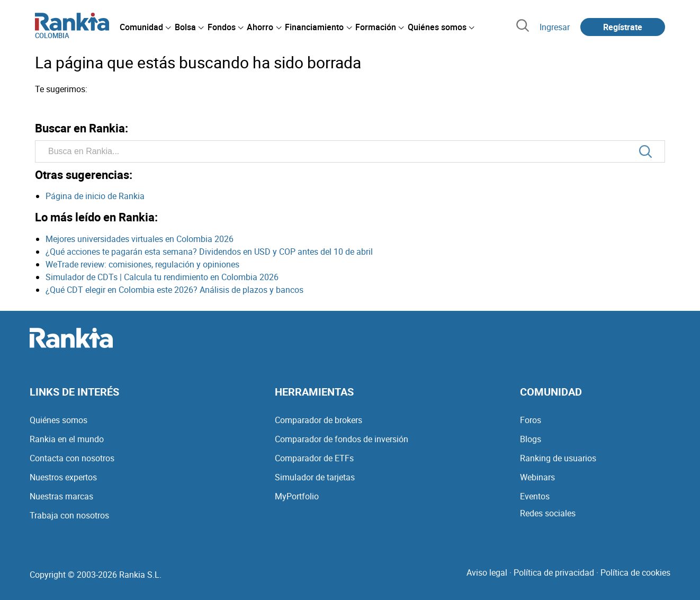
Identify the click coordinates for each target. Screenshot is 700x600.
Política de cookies (635, 572)
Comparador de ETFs (314, 458)
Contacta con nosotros (72, 458)
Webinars (537, 477)
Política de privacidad (554, 572)
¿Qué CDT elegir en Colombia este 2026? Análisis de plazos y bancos (174, 290)
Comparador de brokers (318, 420)
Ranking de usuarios (558, 458)
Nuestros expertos (63, 477)
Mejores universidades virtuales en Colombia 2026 (140, 239)
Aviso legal (487, 572)
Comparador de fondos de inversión (342, 439)
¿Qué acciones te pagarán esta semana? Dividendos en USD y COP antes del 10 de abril (209, 252)
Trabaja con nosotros (69, 515)
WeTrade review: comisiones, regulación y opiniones (142, 264)
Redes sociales (548, 513)
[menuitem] (145, 27)
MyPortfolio (297, 496)
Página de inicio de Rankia (95, 196)
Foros (531, 420)
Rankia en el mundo (67, 439)
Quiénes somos (59, 420)
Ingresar (555, 27)
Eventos (535, 496)
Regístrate (623, 27)
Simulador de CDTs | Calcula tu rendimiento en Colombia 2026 (162, 277)
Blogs (531, 439)
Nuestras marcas (61, 496)
